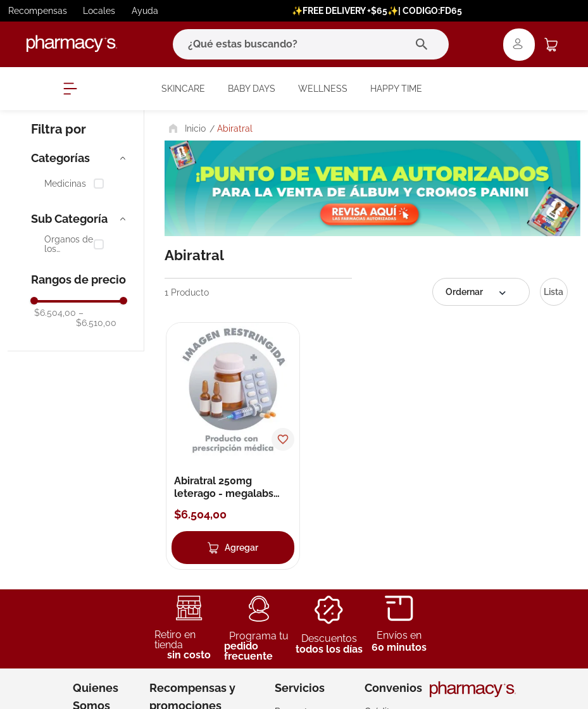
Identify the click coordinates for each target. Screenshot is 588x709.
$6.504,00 (55, 313)
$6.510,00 (96, 318)
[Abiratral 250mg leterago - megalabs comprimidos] (233, 446)
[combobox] (311, 44)
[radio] (554, 292)
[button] (79, 158)
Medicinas (65, 184)
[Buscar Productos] (424, 44)
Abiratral (235, 129)
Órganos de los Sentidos (69, 245)
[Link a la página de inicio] (186, 129)
